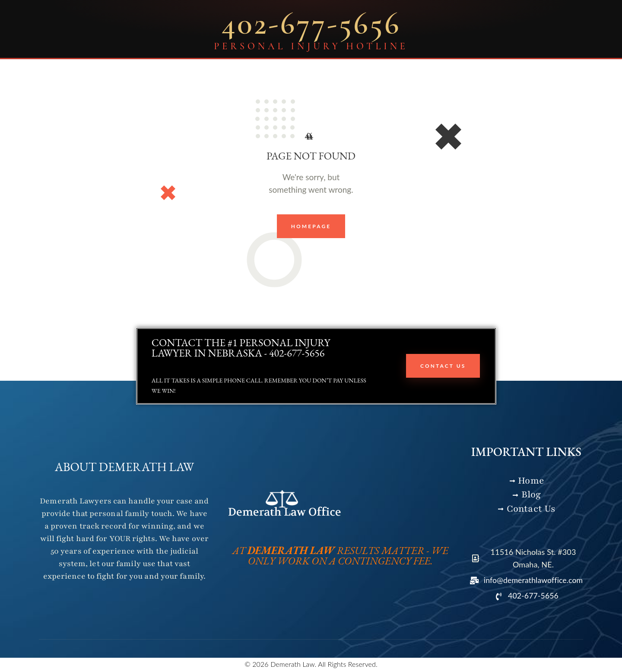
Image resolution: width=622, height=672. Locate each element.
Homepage (311, 226)
